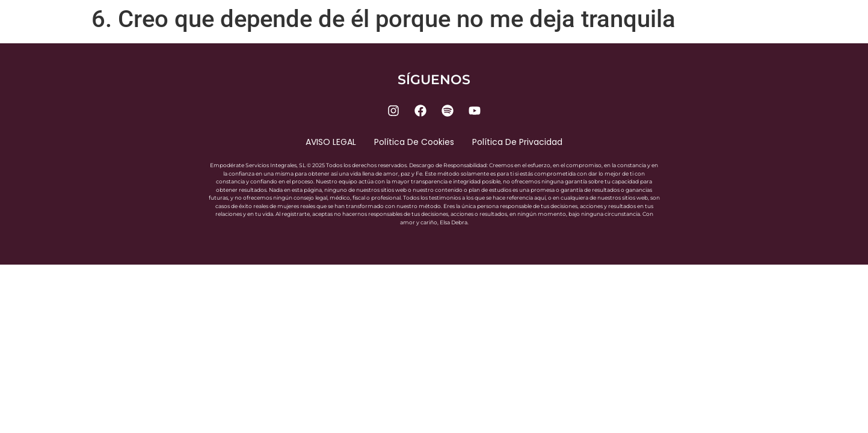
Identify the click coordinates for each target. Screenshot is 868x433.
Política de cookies (414, 142)
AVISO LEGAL (331, 142)
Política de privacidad (517, 142)
